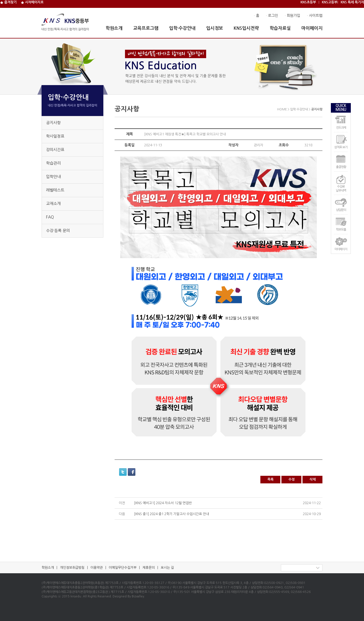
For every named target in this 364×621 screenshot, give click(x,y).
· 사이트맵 (315, 16)
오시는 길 (167, 568)
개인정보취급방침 (72, 568)
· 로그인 (272, 16)
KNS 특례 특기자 (352, 2)
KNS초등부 (308, 2)
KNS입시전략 (246, 28)
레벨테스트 (55, 190)
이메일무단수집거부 (123, 568)
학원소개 (114, 28)
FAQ (50, 217)
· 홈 (257, 16)
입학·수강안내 (182, 28)
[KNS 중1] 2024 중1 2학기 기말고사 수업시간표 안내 (171, 514)
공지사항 (53, 123)
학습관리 (53, 163)
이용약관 (97, 568)
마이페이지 (312, 28)
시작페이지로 (32, 2)
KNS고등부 (330, 2)
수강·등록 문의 (58, 231)
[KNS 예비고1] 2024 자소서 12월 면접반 (163, 503)
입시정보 (215, 28)
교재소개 (53, 204)
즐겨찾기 (8, 2)
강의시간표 (55, 150)
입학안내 (53, 177)
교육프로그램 (146, 28)
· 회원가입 (293, 16)
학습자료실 (280, 28)
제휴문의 (149, 568)
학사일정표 (55, 136)
